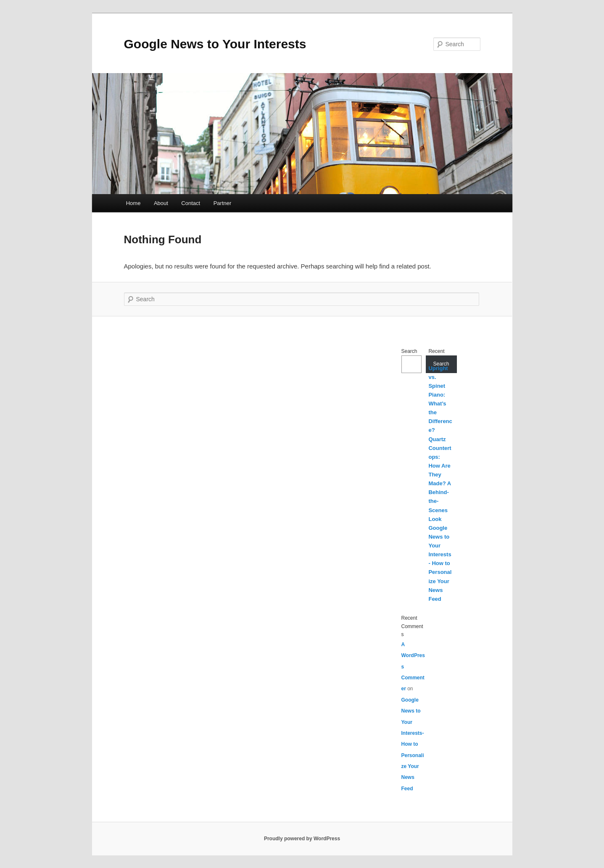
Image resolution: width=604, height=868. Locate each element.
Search (409, 351)
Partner (223, 203)
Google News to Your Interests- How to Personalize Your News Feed (440, 563)
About (161, 203)
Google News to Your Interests (215, 44)
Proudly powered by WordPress (302, 839)
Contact (191, 203)
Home (133, 203)
